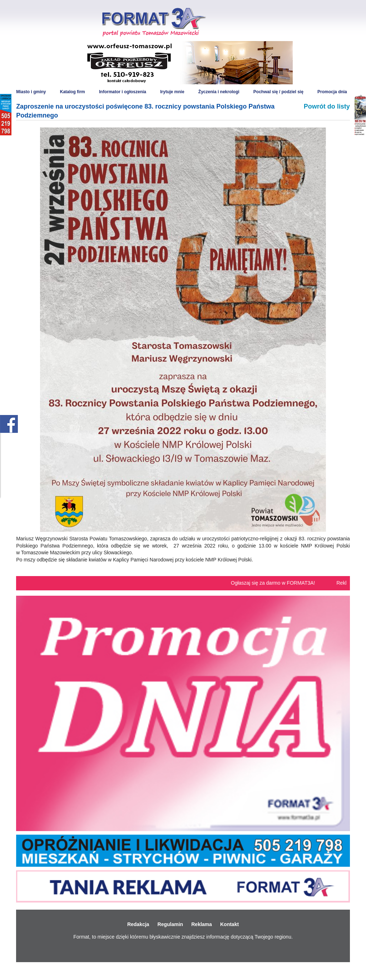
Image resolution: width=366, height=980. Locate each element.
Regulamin (170, 924)
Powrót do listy (327, 106)
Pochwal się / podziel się (278, 92)
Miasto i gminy (31, 92)
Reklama (202, 924)
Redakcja (138, 924)
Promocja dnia (332, 92)
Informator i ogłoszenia (123, 92)
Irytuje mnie (172, 92)
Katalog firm (73, 92)
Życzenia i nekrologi (219, 92)
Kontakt (229, 924)
